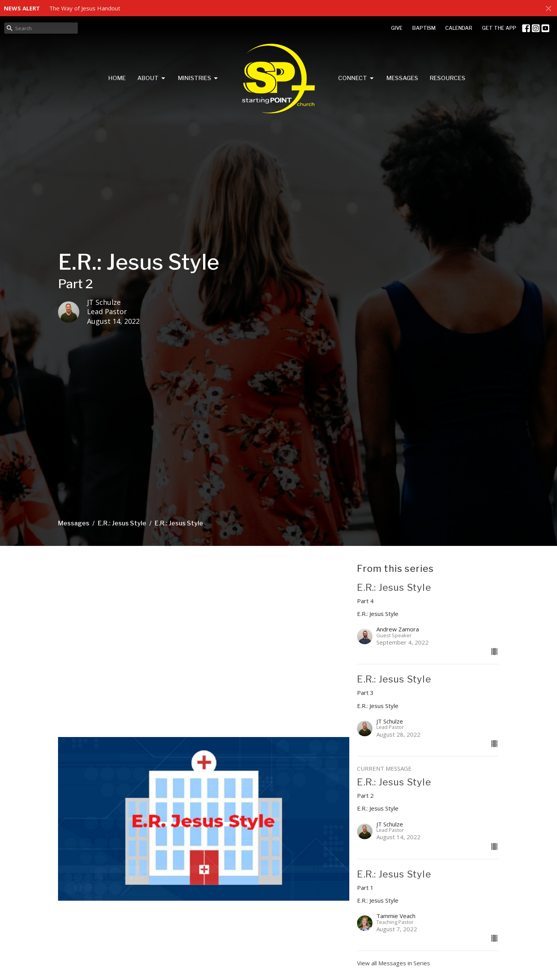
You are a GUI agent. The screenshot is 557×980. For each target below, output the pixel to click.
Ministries (198, 79)
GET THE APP (499, 28)
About (152, 79)
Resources (448, 78)
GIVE (397, 28)
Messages (402, 78)
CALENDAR (459, 28)
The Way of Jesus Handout (85, 8)
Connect (356, 79)
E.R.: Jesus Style (122, 523)
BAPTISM (424, 28)
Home (117, 78)
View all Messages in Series (394, 963)
